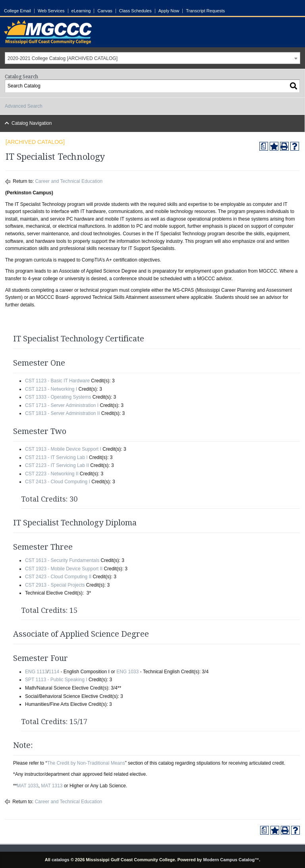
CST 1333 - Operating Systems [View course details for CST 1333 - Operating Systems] (58, 397)
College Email (17, 11)
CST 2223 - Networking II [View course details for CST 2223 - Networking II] (52, 474)
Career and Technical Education (69, 181)
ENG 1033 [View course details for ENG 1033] (127, 672)
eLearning (81, 11)
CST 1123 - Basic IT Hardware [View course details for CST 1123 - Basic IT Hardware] (57, 381)
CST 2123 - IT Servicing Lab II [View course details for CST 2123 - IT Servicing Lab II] (57, 465)
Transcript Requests (205, 11)
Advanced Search (24, 106)
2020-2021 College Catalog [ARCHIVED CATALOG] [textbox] (63, 58)
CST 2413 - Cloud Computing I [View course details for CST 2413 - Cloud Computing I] (58, 482)
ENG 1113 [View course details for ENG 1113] (36, 672)
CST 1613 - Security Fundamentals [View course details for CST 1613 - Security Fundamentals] (62, 560)
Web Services (51, 11)
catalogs (61, 860)
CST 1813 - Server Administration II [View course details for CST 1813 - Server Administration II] (63, 413)
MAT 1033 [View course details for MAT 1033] (27, 786)
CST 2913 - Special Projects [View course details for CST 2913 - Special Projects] (55, 585)
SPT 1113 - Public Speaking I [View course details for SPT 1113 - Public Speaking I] (56, 680)
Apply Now (169, 11)
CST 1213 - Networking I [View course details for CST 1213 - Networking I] (51, 389)
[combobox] (152, 58)
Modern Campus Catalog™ (231, 860)
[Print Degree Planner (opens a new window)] (264, 146)
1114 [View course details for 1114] (54, 672)
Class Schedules (135, 11)
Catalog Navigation (32, 123)
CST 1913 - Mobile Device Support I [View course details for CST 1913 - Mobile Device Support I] (63, 449)
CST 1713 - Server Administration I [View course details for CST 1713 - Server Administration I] (62, 405)
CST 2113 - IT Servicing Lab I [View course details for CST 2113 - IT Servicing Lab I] (56, 457)
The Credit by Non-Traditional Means (86, 763)
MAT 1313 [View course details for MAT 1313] (52, 786)
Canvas (105, 11)
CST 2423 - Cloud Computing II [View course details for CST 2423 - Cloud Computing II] (58, 577)
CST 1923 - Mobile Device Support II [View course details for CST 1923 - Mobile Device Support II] (64, 569)
